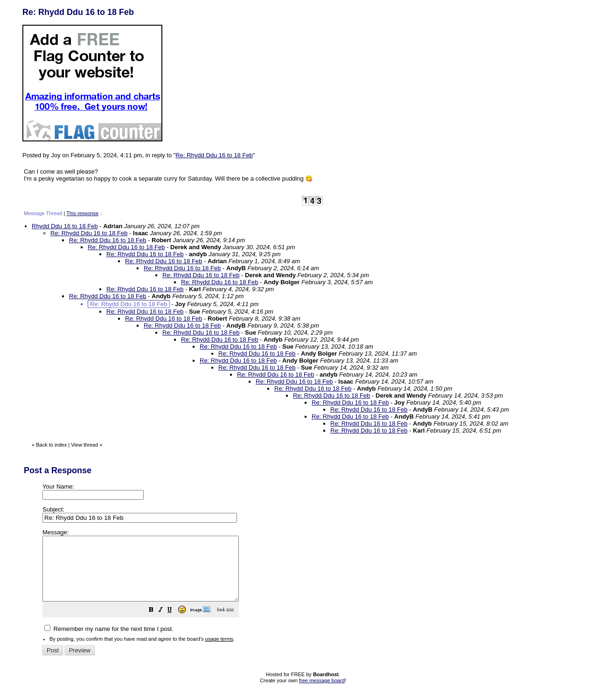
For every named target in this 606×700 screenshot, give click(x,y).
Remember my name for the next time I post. (109, 641)
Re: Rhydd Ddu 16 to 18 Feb (214, 155)
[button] (174, 624)
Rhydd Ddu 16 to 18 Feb (65, 226)
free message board (322, 693)
